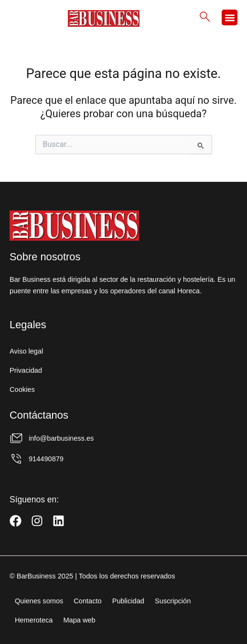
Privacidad (26, 370)
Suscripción (173, 601)
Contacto (87, 601)
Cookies (22, 389)
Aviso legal (26, 351)
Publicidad (128, 601)
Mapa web (79, 620)
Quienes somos (39, 601)
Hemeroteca (34, 620)
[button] (230, 17)
